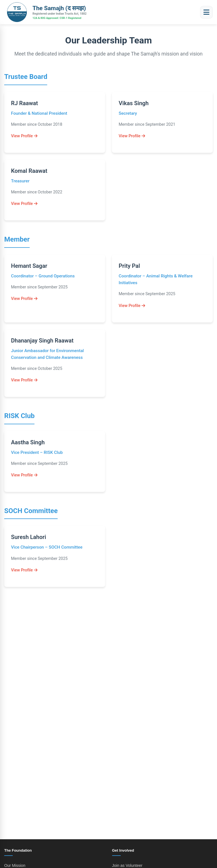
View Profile (24, 136)
